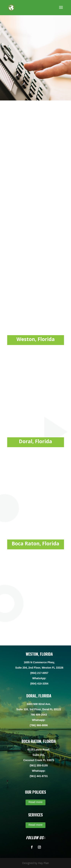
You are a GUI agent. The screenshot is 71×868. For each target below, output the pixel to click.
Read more (35, 802)
